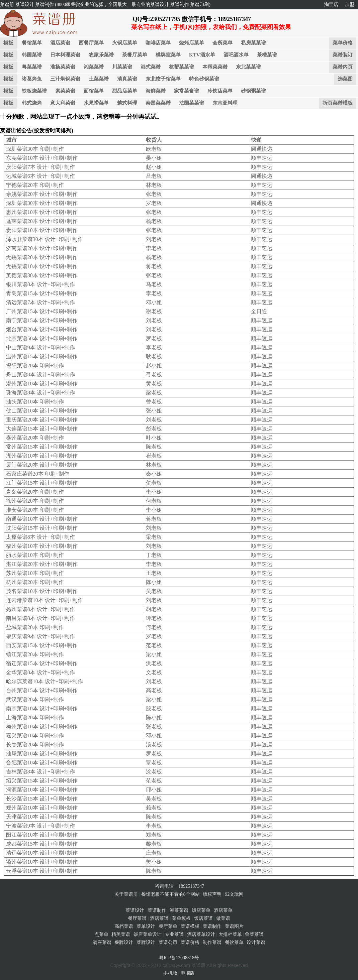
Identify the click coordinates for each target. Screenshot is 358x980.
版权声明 (212, 894)
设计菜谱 (256, 942)
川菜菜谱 (122, 67)
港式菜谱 (151, 67)
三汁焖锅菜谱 (65, 79)
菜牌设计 (146, 942)
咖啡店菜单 (158, 43)
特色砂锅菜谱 (204, 79)
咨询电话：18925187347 (179, 886)
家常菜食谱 (187, 91)
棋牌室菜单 (168, 55)
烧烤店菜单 (192, 43)
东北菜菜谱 (248, 67)
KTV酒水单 (202, 55)
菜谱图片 (234, 926)
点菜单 (101, 934)
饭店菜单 (201, 910)
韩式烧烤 (32, 103)
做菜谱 (223, 918)
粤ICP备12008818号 (179, 958)
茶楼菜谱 (267, 55)
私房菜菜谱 (253, 43)
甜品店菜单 (125, 91)
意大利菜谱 (63, 103)
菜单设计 (146, 926)
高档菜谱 (124, 926)
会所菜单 (222, 43)
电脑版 (188, 973)
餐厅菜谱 (137, 918)
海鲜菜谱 (156, 91)
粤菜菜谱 (32, 67)
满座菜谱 (102, 942)
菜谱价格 (190, 942)
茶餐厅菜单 (135, 55)
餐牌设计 (124, 942)
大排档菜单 (230, 934)
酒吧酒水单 (236, 55)
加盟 (350, 5)
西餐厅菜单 (91, 43)
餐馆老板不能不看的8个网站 (170, 894)
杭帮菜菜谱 (182, 67)
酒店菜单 (223, 910)
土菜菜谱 (99, 79)
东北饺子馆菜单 (163, 79)
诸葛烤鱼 (32, 79)
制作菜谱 (212, 942)
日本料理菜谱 (65, 55)
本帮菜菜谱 (215, 67)
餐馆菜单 (32, 43)
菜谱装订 (343, 55)
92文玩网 (234, 894)
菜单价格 (343, 43)
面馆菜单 (94, 91)
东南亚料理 (225, 103)
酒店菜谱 (60, 43)
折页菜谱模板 (338, 103)
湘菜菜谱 (94, 67)
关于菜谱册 (126, 894)
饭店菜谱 (203, 918)
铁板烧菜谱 (34, 91)
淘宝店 (331, 5)
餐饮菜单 (234, 942)
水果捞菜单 (96, 103)
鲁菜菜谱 (254, 934)
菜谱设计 (135, 910)
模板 (8, 43)
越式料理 (127, 103)
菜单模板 (181, 918)
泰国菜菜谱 (158, 103)
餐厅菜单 (168, 926)
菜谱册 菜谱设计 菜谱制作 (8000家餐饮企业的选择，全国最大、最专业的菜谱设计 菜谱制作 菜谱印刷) (105, 5)
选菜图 (345, 79)
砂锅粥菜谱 (253, 91)
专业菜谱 (174, 934)
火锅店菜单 (125, 43)
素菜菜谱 (65, 91)
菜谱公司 (168, 942)
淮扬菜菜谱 (63, 67)
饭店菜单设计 (148, 934)
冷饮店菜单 (220, 91)
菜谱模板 (190, 926)
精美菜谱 (121, 934)
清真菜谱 (127, 79)
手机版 (170, 973)
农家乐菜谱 (101, 55)
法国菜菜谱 (192, 103)
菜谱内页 (343, 67)
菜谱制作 (157, 910)
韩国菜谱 (32, 55)
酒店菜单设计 (201, 934)
